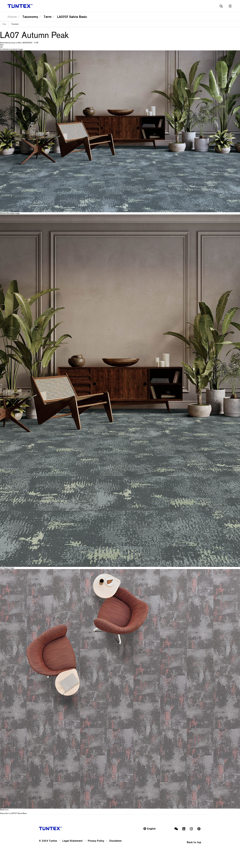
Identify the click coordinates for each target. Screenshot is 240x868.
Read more (4, 810)
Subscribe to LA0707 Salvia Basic (13, 813)
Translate (15, 24)
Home (12, 17)
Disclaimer (116, 841)
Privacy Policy (96, 841)
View (6, 25)
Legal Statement (72, 841)
